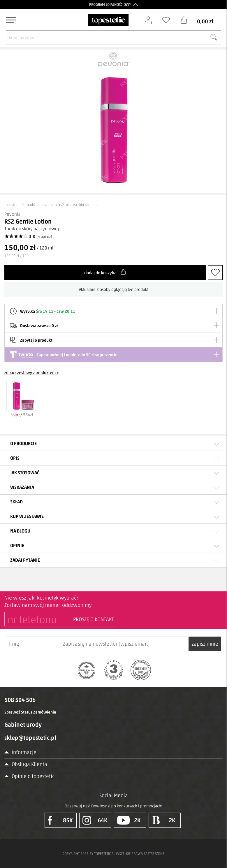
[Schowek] (169, 20)
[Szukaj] (214, 38)
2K (129, 820)
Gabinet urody (23, 725)
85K (60, 820)
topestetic (12, 205)
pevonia (47, 205)
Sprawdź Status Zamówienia (30, 712)
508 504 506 (20, 700)
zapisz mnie (205, 644)
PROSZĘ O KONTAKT (94, 619)
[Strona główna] (108, 20)
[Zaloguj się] (151, 20)
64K (95, 820)
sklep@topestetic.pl (30, 738)
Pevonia (12, 214)
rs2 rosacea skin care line (79, 205)
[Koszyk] (201, 20)
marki (30, 205)
